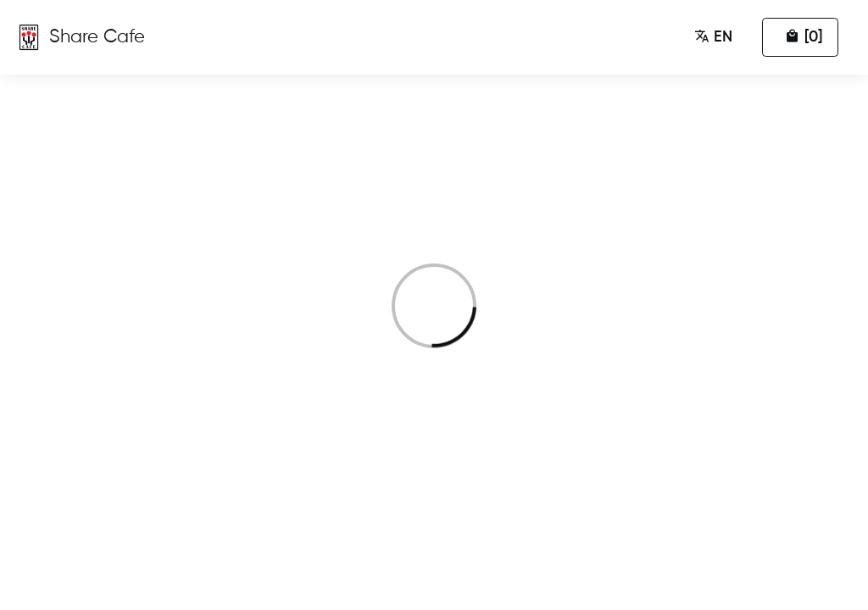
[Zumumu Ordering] (80, 37)
